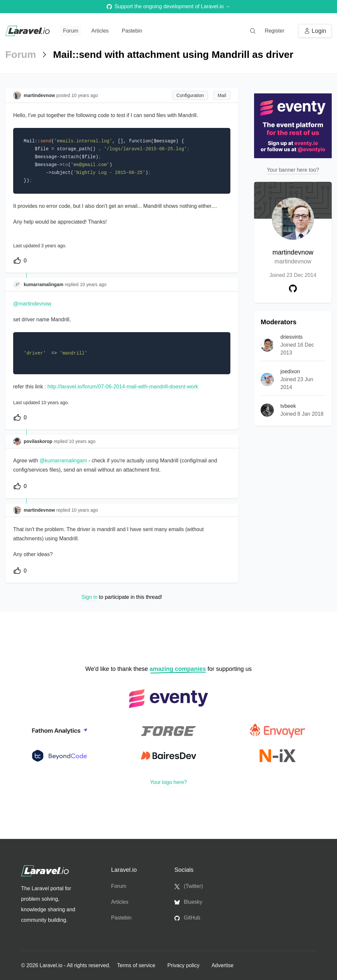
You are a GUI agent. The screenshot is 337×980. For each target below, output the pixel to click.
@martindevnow (32, 304)
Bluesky (188, 902)
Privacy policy (184, 965)
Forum (70, 31)
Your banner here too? (293, 170)
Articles (100, 31)
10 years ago (93, 284)
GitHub (187, 918)
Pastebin (132, 31)
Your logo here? (168, 782)
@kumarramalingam (63, 461)
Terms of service (137, 965)
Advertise (223, 965)
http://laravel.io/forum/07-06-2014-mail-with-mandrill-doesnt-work (123, 387)
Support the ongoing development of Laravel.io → (168, 6)
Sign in (89, 597)
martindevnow (293, 257)
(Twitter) (189, 886)
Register (274, 31)
